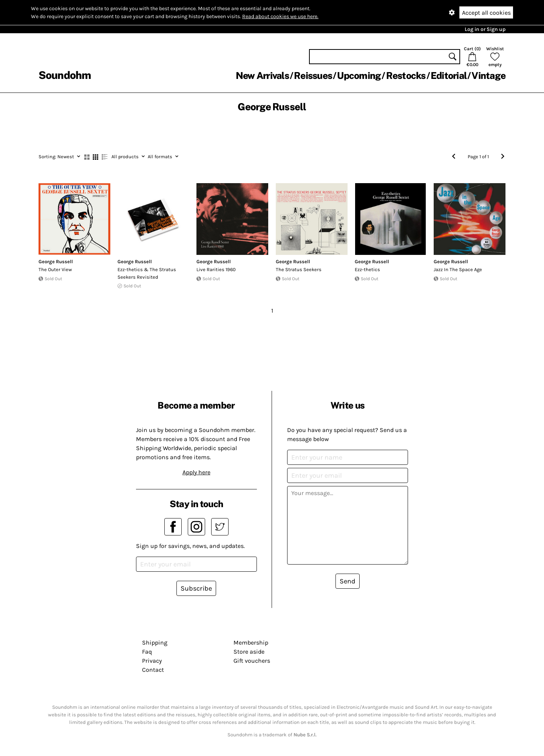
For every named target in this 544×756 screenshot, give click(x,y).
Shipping (155, 643)
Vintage (488, 76)
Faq (147, 652)
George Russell (56, 262)
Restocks (406, 76)
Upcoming (359, 76)
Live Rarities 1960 (216, 269)
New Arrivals (262, 76)
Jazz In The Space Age (458, 269)
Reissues (313, 76)
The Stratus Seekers (299, 269)
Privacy (152, 661)
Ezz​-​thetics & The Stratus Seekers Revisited (147, 273)
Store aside (249, 652)
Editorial (449, 76)
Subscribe (196, 588)
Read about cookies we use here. (280, 16)
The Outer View (55, 269)
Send (348, 581)
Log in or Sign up (485, 29)
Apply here (196, 472)
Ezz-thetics (367, 269)
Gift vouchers (252, 661)
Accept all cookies (486, 13)
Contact (153, 670)
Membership (251, 643)
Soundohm (65, 75)
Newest (59, 157)
